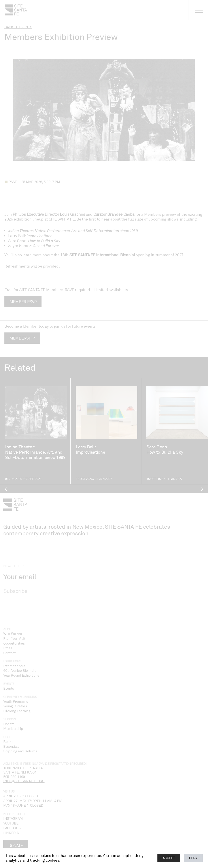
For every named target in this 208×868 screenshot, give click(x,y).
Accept (169, 858)
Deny (193, 858)
